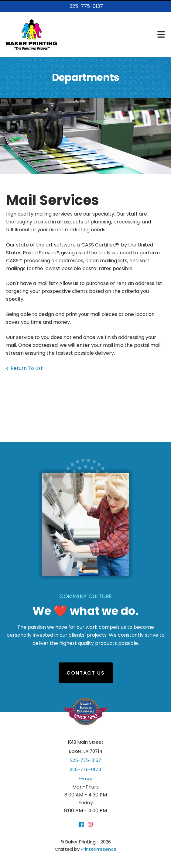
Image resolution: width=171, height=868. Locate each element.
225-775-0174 (85, 769)
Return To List (27, 368)
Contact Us (86, 673)
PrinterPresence (99, 849)
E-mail (86, 778)
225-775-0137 (86, 6)
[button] (161, 35)
